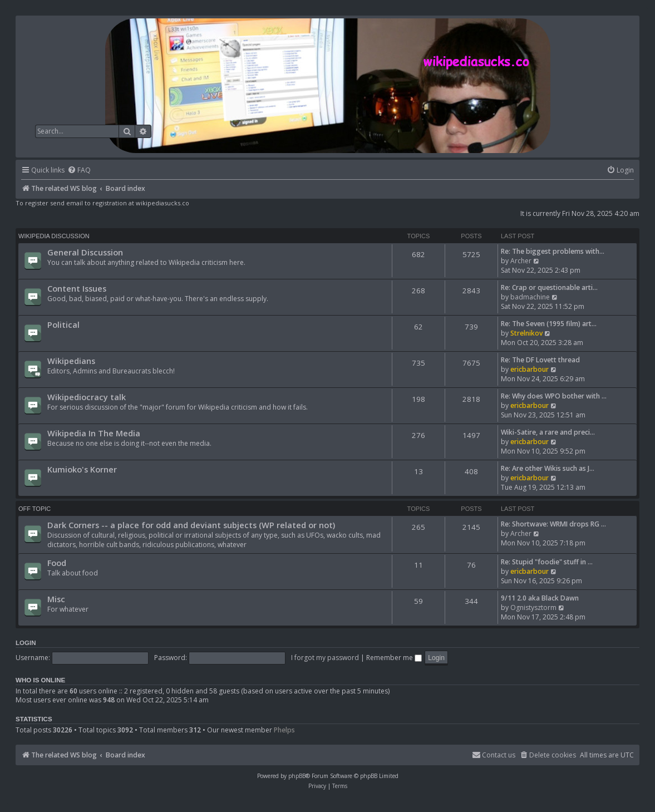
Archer (521, 261)
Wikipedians (71, 361)
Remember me (394, 658)
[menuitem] (79, 171)
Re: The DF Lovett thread (540, 360)
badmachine (530, 297)
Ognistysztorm (533, 607)
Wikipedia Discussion (54, 236)
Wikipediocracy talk (87, 397)
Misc (56, 599)
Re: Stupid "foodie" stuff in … (547, 562)
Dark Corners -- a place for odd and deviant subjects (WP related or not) (191, 525)
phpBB (297, 776)
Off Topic (35, 509)
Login (26, 643)
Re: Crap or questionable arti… (549, 287)
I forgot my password (325, 658)
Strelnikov (526, 333)
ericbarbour (530, 369)
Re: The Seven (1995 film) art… (549, 324)
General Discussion (85, 252)
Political (63, 324)
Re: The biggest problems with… (553, 251)
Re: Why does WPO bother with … (554, 396)
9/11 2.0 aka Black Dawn (540, 598)
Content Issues (77, 288)
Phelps (284, 730)
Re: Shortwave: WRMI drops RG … (553, 524)
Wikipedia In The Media (94, 433)
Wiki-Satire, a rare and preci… (548, 432)
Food (57, 563)
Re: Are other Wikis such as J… (548, 468)
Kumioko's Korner (82, 469)
